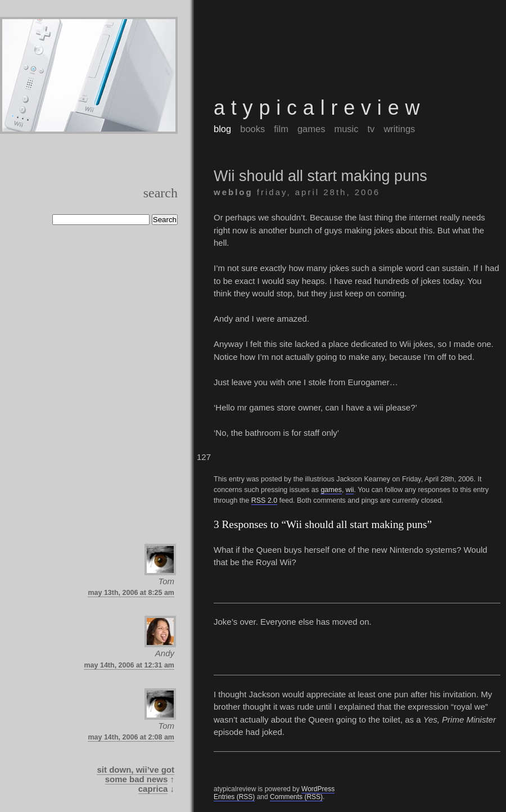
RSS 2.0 (265, 500)
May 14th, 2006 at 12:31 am (129, 665)
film (281, 129)
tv (371, 129)
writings (399, 129)
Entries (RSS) (234, 797)
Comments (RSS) (296, 797)
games (311, 129)
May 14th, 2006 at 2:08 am (131, 737)
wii (350, 490)
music (346, 129)
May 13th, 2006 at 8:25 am (131, 593)
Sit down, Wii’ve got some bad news (135, 774)
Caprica (153, 789)
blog (222, 129)
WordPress (318, 789)
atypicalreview (320, 108)
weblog (233, 192)
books (252, 129)
